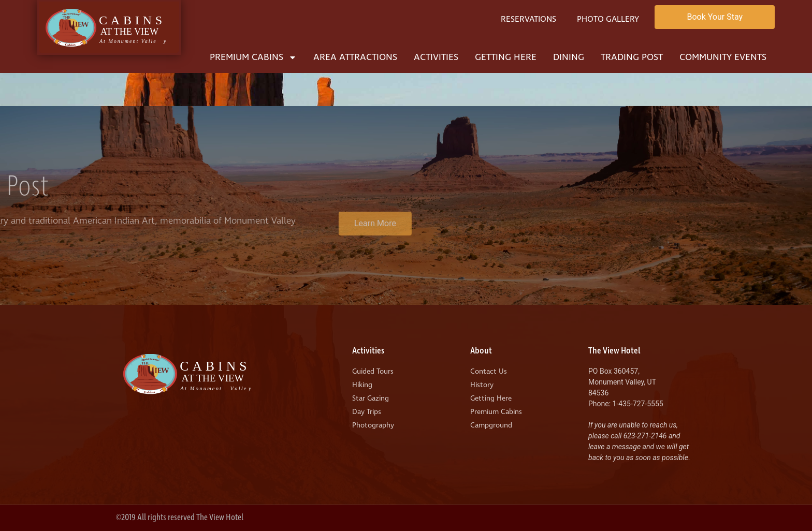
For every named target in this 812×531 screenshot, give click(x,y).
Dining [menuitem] (569, 57)
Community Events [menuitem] (723, 57)
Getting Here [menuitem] (506, 57)
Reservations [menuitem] (528, 19)
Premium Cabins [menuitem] (253, 57)
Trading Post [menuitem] (632, 57)
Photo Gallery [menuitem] (608, 19)
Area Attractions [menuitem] (355, 57)
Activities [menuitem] (436, 57)
